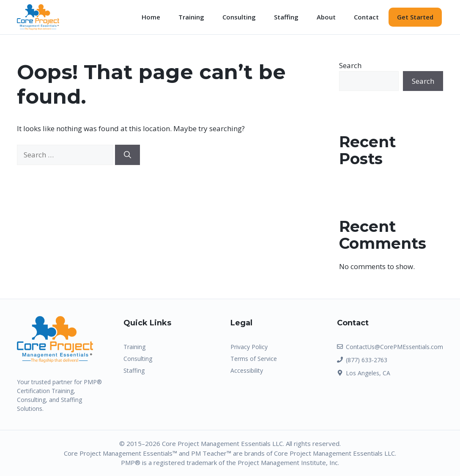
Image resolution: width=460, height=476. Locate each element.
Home (151, 17)
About (326, 17)
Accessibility (247, 370)
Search (350, 65)
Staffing (286, 17)
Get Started (415, 17)
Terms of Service (254, 359)
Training (191, 17)
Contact (366, 17)
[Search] (127, 155)
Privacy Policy (249, 347)
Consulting (239, 17)
